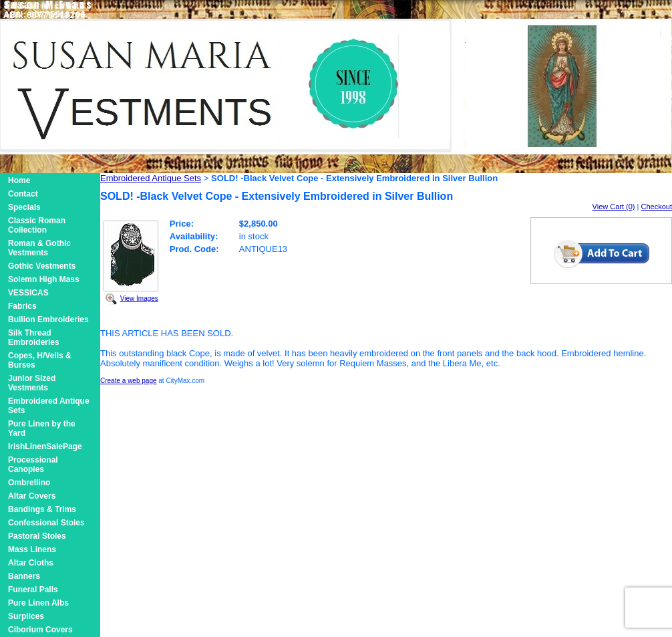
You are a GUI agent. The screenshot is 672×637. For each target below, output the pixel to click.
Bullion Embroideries (48, 320)
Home (19, 180)
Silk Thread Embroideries (34, 338)
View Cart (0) (614, 207)
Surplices (26, 616)
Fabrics (22, 306)
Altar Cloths (31, 563)
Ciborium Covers (40, 630)
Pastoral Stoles (37, 536)
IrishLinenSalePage (45, 447)
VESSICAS (28, 293)
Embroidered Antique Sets (151, 178)
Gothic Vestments (42, 266)
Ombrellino (29, 483)
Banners (24, 576)
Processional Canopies (33, 465)
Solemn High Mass (44, 279)
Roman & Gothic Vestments (39, 248)
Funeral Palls (33, 590)
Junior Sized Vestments (32, 383)
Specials (24, 207)
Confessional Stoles (46, 523)
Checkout (657, 207)
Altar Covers (32, 496)
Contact (23, 194)
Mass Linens (32, 549)
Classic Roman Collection (37, 225)
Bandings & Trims (42, 509)
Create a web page (129, 381)
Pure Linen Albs (38, 603)
